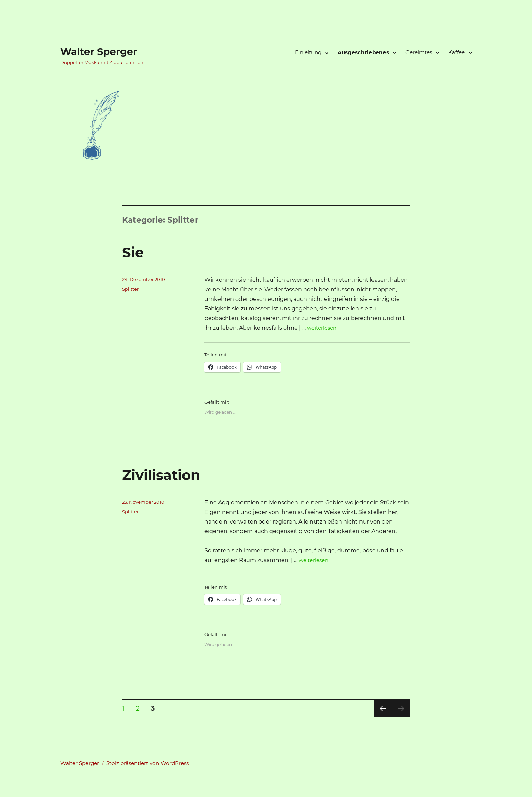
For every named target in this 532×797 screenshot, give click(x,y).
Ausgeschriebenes (363, 52)
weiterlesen (322, 328)
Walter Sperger (99, 51)
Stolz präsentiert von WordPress (147, 763)
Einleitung (308, 52)
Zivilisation (161, 475)
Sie (133, 252)
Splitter (130, 289)
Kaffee (457, 52)
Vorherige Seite (382, 717)
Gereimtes (419, 52)
